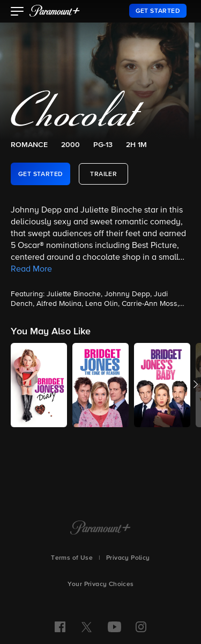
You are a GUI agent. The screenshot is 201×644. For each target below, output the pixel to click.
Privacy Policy (128, 558)
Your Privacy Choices (101, 584)
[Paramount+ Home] (100, 529)
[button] (17, 12)
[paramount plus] (55, 11)
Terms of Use (72, 558)
